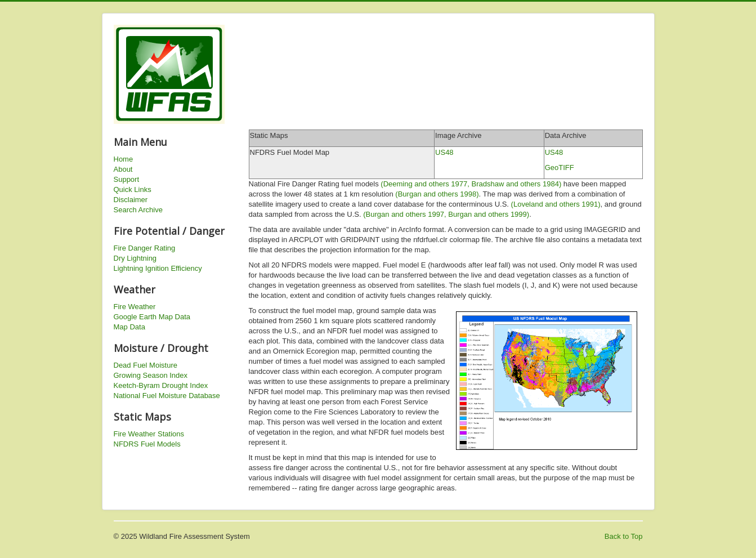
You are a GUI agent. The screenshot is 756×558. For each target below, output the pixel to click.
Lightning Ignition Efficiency (158, 268)
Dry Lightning (135, 258)
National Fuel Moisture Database (167, 396)
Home (124, 159)
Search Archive (138, 210)
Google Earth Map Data (152, 317)
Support (127, 179)
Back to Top (624, 536)
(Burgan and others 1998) (437, 194)
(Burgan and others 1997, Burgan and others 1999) (446, 214)
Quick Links (133, 189)
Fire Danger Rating (145, 248)
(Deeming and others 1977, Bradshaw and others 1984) (471, 184)
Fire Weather (135, 307)
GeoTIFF (560, 168)
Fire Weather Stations (149, 434)
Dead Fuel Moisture (146, 365)
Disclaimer (131, 200)
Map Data (129, 327)
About (123, 169)
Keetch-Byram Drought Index (161, 385)
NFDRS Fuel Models (147, 444)
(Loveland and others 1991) (556, 204)
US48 (444, 152)
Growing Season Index (151, 375)
